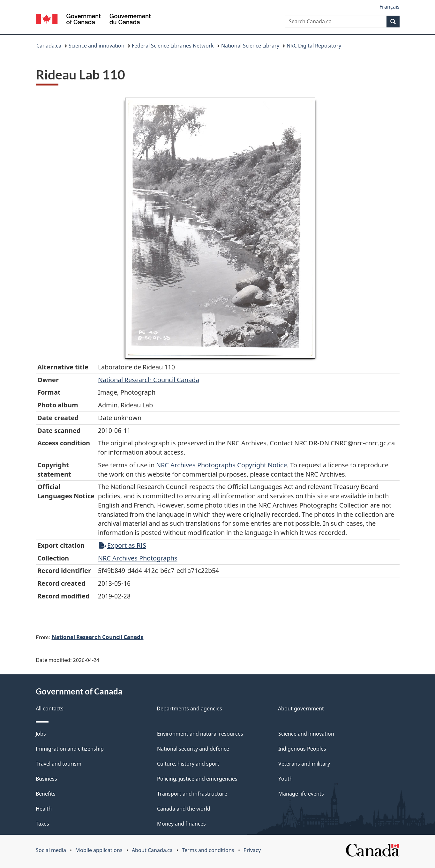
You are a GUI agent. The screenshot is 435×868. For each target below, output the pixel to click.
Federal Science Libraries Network (173, 46)
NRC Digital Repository (314, 46)
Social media (51, 850)
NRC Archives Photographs (138, 558)
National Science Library (250, 46)
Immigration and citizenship (70, 749)
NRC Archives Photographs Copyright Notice (221, 465)
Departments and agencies (189, 708)
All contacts (50, 708)
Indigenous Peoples (302, 749)
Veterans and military (304, 764)
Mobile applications (99, 850)
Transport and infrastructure (192, 794)
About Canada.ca (152, 850)
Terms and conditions (208, 850)
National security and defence (193, 749)
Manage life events (301, 794)
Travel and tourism (59, 764)
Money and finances (181, 824)
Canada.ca (49, 46)
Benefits (46, 794)
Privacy (252, 850)
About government (301, 708)
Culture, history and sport (188, 764)
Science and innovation (97, 46)
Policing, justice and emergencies (197, 779)
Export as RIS (123, 545)
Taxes (42, 824)
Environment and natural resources (200, 734)
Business (46, 779)
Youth (285, 779)
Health (44, 809)
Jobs (41, 734)
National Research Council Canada (149, 380)
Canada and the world (184, 809)
